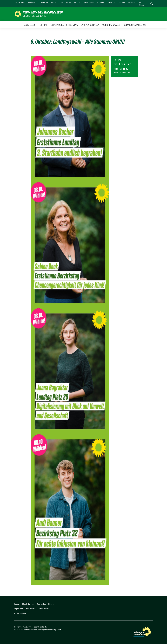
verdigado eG (56, 630)
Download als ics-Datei (122, 73)
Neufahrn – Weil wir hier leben (43, 12)
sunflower (33, 630)
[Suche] (148, 4)
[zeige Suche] (152, 4)
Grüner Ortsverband (35, 16)
